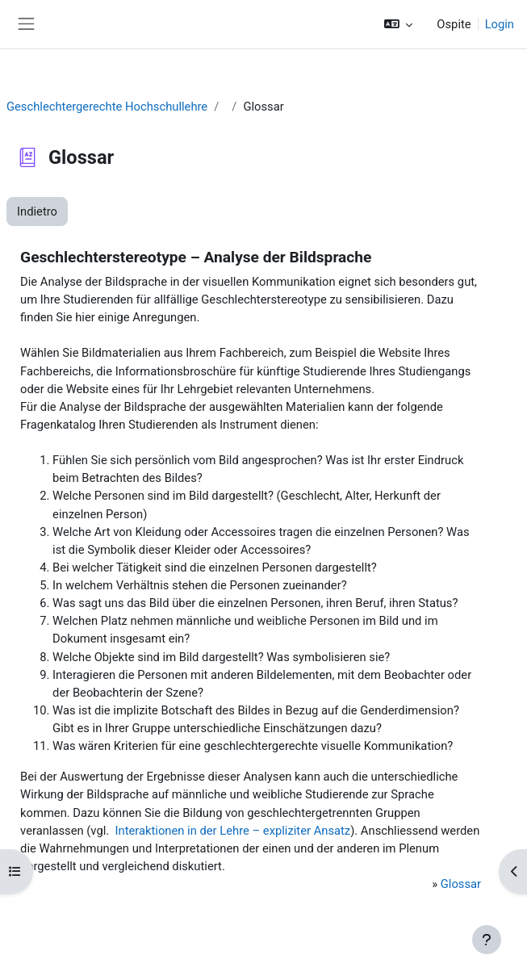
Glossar (461, 884)
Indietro (37, 211)
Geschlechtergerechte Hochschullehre (107, 107)
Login (500, 24)
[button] (398, 24)
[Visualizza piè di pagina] (487, 940)
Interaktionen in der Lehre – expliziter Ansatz (232, 831)
